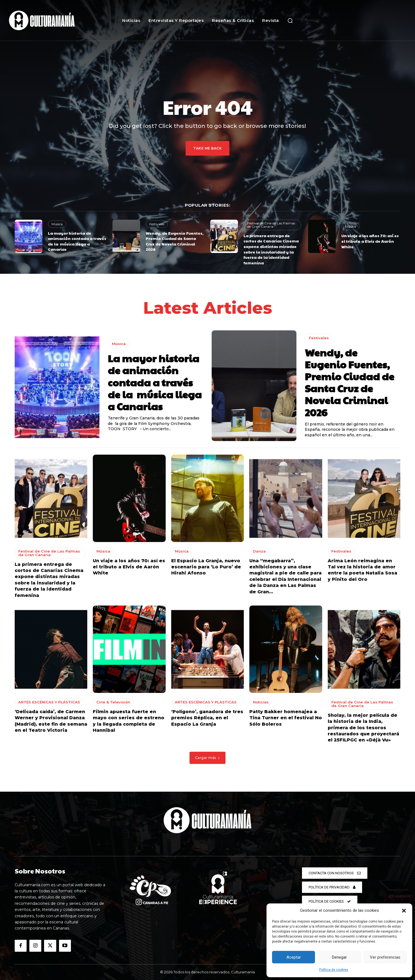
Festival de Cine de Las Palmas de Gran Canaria (271, 225)
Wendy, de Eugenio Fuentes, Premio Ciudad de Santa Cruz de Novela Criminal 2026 (175, 241)
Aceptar (294, 957)
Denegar (339, 957)
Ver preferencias (385, 957)
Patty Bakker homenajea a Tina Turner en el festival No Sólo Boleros (286, 718)
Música (57, 224)
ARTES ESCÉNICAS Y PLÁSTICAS (49, 702)
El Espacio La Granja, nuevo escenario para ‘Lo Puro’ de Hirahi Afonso (206, 567)
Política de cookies (334, 970)
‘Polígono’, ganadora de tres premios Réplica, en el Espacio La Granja (207, 718)
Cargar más (208, 758)
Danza (259, 551)
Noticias (261, 702)
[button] (404, 911)
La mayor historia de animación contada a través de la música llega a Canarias (77, 241)
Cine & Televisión (113, 702)
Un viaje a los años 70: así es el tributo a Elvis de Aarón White (370, 241)
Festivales (157, 224)
